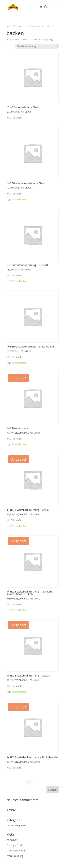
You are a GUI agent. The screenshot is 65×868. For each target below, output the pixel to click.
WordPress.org (15, 856)
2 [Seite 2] (32, 782)
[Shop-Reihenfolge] (37, 46)
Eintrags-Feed (14, 845)
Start (9, 26)
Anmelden (12, 840)
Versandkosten (19, 199)
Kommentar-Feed (16, 850)
